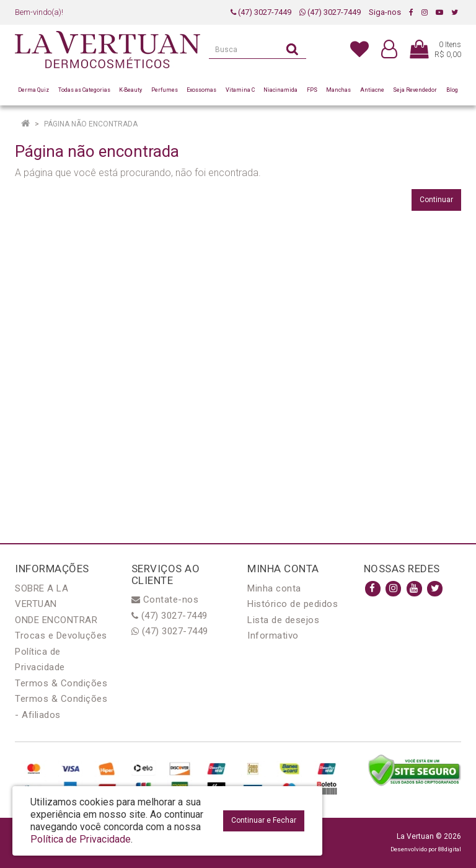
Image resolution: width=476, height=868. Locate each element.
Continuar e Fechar (264, 820)
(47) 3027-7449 (261, 12)
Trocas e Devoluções (61, 635)
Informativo (273, 635)
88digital (450, 849)
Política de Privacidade (81, 839)
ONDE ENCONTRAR (56, 620)
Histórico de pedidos (293, 604)
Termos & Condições (61, 683)
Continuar (436, 200)
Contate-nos (165, 600)
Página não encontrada (91, 124)
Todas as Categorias (84, 90)
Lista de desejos (283, 620)
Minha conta (274, 588)
